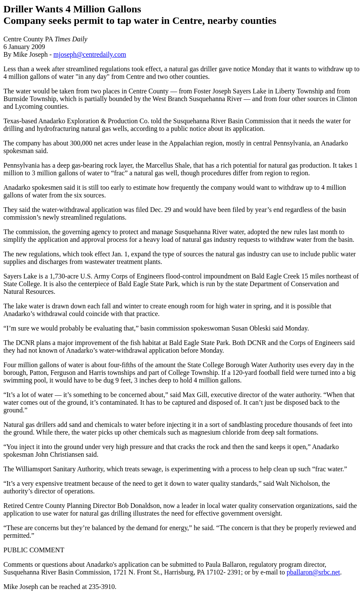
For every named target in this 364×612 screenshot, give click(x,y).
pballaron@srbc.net (313, 572)
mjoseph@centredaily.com (90, 54)
